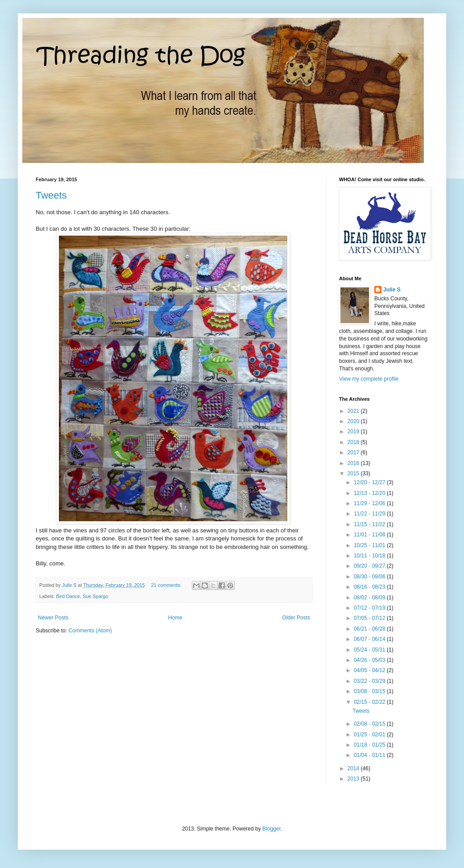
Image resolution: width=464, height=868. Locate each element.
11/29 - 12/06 (370, 503)
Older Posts (296, 618)
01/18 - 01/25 (370, 745)
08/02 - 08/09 (370, 598)
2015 (354, 473)
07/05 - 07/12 (370, 618)
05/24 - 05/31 (370, 650)
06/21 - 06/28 (370, 629)
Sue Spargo (95, 596)
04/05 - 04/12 (370, 670)
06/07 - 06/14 (370, 639)
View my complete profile (369, 379)
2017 (354, 453)
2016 (354, 463)
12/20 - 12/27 (370, 482)
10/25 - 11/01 (370, 545)
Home (175, 618)
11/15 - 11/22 (370, 524)
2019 (354, 432)
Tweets (51, 195)
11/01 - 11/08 (370, 535)
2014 (354, 768)
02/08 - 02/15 (370, 724)
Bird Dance (68, 596)
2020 (354, 421)
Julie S (392, 290)
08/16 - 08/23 (370, 587)
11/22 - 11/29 (370, 514)
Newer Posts (53, 618)
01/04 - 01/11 (370, 755)
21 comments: (167, 585)
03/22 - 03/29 (370, 681)
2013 (354, 779)
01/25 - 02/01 (370, 735)
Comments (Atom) (90, 631)
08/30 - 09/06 (370, 577)
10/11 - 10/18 (370, 556)
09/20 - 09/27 (370, 566)
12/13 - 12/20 (370, 493)
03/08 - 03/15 (370, 691)
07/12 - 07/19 (370, 608)
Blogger (271, 829)
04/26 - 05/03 (370, 660)
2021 (354, 411)
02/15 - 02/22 (370, 702)
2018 (354, 442)
